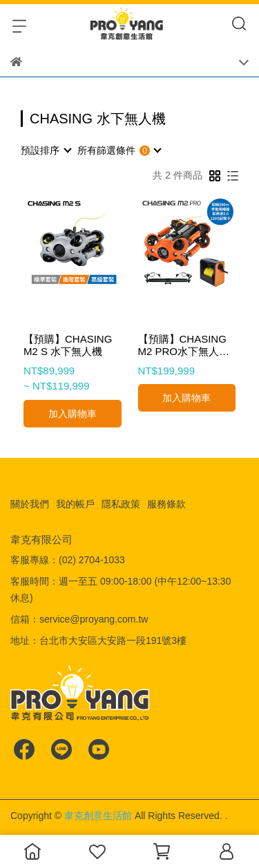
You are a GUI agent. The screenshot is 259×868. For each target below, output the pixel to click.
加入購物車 (73, 414)
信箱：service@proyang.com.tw (79, 619)
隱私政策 (121, 504)
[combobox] (46, 150)
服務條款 (166, 504)
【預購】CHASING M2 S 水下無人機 (68, 345)
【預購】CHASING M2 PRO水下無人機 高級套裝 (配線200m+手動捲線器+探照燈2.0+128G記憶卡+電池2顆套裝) (185, 345)
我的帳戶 (75, 504)
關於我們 (30, 504)
